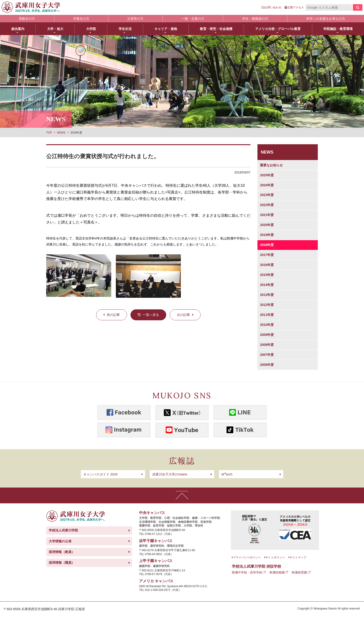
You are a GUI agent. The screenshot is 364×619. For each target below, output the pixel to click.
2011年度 (267, 315)
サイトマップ (298, 557)
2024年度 (267, 185)
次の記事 (183, 315)
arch (227, 474)
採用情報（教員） (62, 552)
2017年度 (267, 255)
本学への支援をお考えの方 (326, 19)
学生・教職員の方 (255, 19)
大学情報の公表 (60, 541)
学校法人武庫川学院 (63, 530)
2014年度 (267, 285)
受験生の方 (27, 19)
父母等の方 (135, 19)
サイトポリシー (275, 557)
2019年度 (267, 235)
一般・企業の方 (193, 19)
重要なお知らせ (271, 165)
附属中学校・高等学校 (247, 572)
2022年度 (267, 205)
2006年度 (267, 365)
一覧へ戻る (151, 315)
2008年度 (267, 345)
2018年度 (267, 245)
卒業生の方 (81, 19)
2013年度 (267, 295)
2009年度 (267, 335)
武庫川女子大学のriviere (170, 474)
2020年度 (267, 225)
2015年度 (267, 275)
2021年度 (267, 215)
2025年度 (267, 175)
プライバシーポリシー (247, 557)
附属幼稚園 (277, 572)
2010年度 (267, 325)
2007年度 (267, 355)
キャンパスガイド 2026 (100, 474)
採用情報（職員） (62, 563)
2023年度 (267, 195)
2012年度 (267, 305)
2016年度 (267, 265)
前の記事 (113, 315)
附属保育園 (299, 572)
